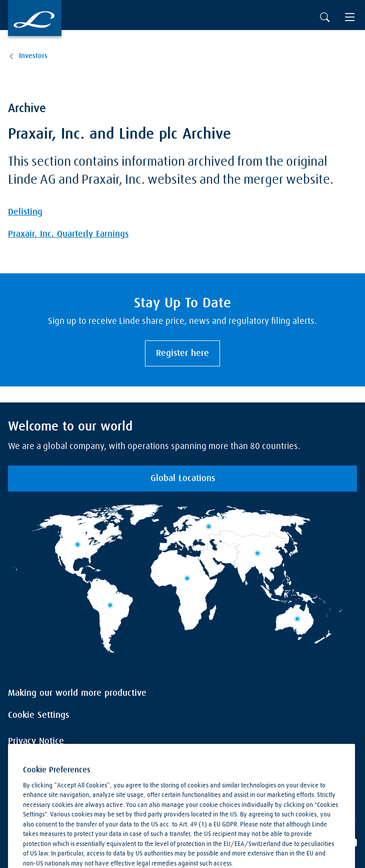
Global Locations (183, 479)
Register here (182, 353)
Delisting (25, 212)
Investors (33, 56)
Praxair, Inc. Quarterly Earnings (68, 234)
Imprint (22, 767)
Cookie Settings (38, 715)
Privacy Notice (36, 741)
